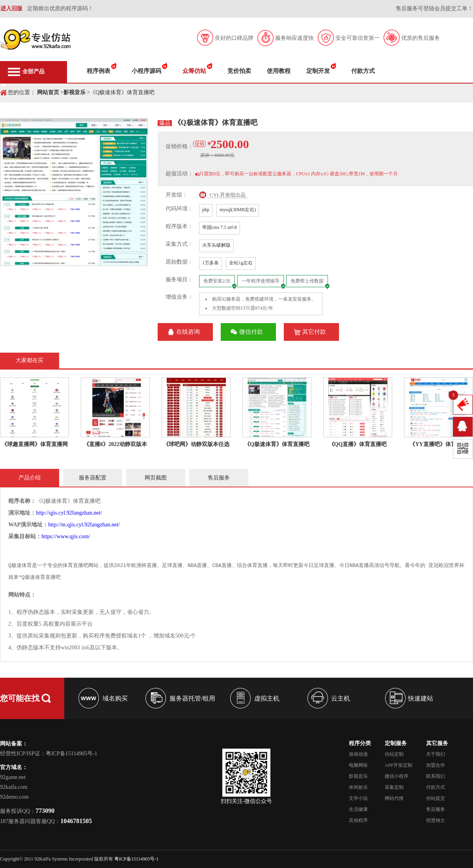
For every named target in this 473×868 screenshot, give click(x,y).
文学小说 (358, 798)
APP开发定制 (399, 765)
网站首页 (48, 92)
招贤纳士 (436, 820)
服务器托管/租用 (192, 698)
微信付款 (251, 332)
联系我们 (436, 776)
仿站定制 (394, 754)
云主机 (341, 698)
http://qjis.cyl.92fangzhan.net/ (69, 513)
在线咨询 (188, 332)
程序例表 (99, 71)
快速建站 (421, 698)
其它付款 (314, 332)
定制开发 (318, 71)
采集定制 (394, 787)
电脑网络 (358, 765)
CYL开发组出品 (228, 195)
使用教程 (279, 71)
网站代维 (394, 798)
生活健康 (358, 809)
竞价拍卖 (239, 71)
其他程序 (358, 820)
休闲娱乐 (358, 787)
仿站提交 (436, 798)
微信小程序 (397, 776)
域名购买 (115, 698)
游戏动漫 (358, 754)
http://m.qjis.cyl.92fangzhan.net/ (84, 525)
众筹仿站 (194, 71)
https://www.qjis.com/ (66, 536)
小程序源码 (146, 71)
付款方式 (363, 71)
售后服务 (436, 809)
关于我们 (436, 754)
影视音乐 (74, 92)
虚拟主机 (267, 698)
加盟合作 (436, 765)
